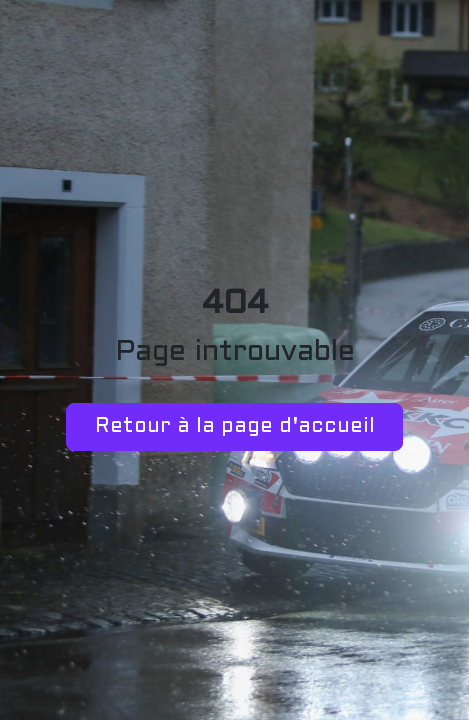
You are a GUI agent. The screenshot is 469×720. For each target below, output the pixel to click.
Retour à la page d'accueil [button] (235, 427)
